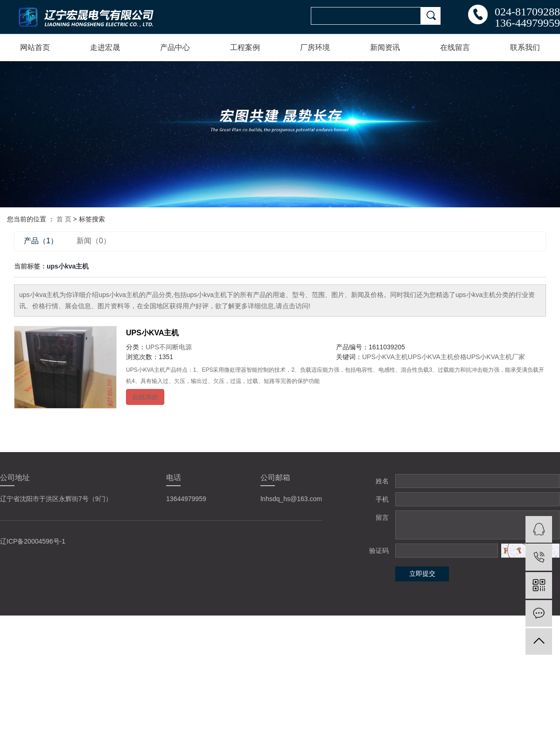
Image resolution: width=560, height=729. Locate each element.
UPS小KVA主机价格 (437, 357)
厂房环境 (315, 47)
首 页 (64, 219)
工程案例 (245, 47)
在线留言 (455, 47)
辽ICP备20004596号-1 (33, 541)
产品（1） (41, 241)
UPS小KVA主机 (153, 333)
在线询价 (145, 397)
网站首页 (35, 47)
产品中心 (175, 47)
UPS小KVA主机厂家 (496, 357)
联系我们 (525, 47)
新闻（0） (94, 241)
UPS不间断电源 (169, 347)
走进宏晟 (105, 47)
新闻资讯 (385, 47)
